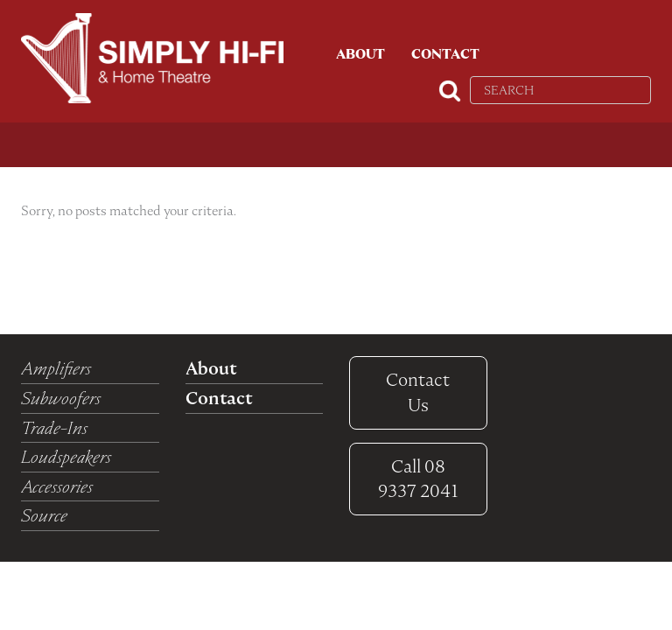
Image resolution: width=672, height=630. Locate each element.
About (360, 54)
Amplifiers (56, 368)
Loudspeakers (66, 457)
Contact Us (418, 392)
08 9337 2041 (418, 479)
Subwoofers (61, 398)
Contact (445, 54)
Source (44, 515)
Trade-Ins (54, 428)
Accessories (57, 486)
